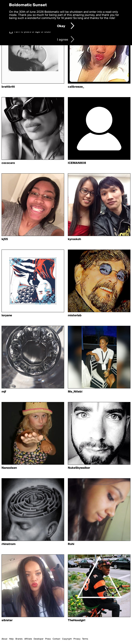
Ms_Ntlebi (75, 392)
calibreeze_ (76, 87)
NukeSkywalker (79, 468)
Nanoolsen (9, 468)
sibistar (7, 620)
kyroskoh (74, 239)
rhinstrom (9, 544)
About (4, 639)
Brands (19, 639)
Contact (56, 639)
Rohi (71, 544)
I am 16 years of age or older (33, 32)
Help (11, 639)
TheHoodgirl (77, 620)
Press (48, 639)
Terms (85, 639)
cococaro (8, 163)
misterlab (75, 316)
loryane (7, 316)
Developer (39, 639)
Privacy (77, 639)
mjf (4, 392)
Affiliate (28, 639)
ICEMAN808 (77, 163)
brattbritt (8, 87)
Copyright (67, 639)
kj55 (5, 239)
